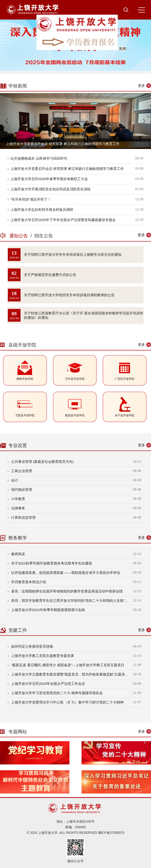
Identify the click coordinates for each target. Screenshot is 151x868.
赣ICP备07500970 (111, 833)
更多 (141, 86)
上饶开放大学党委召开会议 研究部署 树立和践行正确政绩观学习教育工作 (63, 144)
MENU (141, 10)
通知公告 (20, 236)
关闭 (126, 45)
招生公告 (42, 236)
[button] (144, 121)
